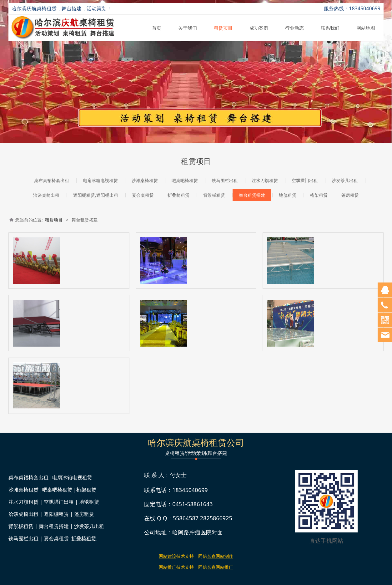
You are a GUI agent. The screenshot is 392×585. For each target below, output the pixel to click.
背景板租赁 (214, 195)
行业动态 (294, 28)
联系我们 (330, 28)
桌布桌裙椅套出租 (52, 180)
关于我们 (188, 28)
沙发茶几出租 (345, 180)
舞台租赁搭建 (252, 195)
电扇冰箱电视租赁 (100, 180)
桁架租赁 (319, 195)
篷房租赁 (350, 195)
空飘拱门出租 (305, 180)
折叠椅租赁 (178, 195)
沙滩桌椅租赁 (145, 180)
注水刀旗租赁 (265, 180)
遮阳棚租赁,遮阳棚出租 (96, 195)
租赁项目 (223, 28)
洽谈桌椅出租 (46, 195)
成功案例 (259, 28)
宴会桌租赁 (143, 195)
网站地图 (366, 28)
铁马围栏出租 (225, 180)
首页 (157, 28)
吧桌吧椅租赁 (185, 180)
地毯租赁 (288, 195)
